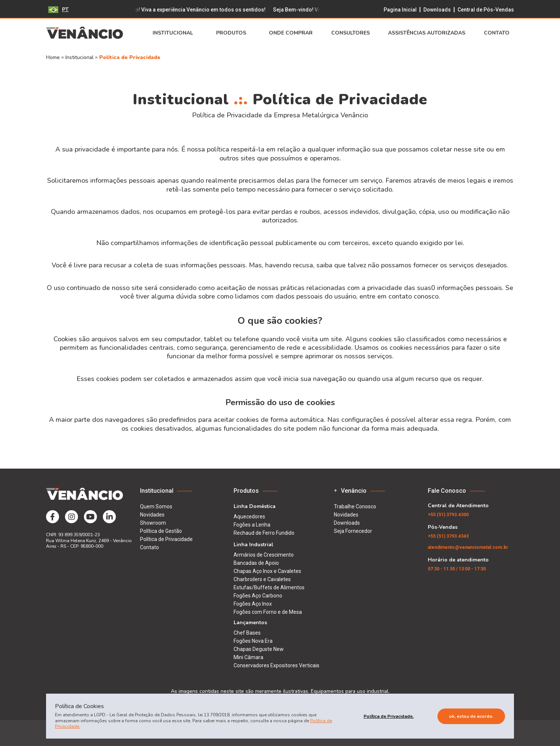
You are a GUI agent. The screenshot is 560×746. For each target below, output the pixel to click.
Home (53, 57)
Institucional (175, 33)
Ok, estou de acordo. (471, 716)
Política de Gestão (161, 531)
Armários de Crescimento (264, 555)
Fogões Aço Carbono (258, 596)
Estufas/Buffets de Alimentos (269, 587)
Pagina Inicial (400, 10)
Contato (499, 33)
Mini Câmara (248, 657)
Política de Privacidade (130, 57)
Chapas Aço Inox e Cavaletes (267, 571)
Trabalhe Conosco (355, 506)
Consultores (351, 33)
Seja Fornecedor (353, 531)
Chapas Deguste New (259, 649)
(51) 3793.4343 (448, 536)
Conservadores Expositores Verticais (276, 665)
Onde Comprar (291, 33)
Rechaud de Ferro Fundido (264, 533)
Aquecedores (249, 517)
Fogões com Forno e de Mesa (268, 612)
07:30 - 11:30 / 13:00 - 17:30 (457, 569)
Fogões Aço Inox (253, 604)
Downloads (437, 10)
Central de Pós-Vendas (486, 10)
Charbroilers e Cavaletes (262, 579)
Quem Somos (156, 506)
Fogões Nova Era (253, 641)
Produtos (233, 33)
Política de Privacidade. (389, 716)
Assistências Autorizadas (427, 33)
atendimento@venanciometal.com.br (468, 547)
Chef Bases (247, 633)
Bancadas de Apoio (256, 563)
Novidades (152, 515)
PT (58, 9)
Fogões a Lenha (252, 525)
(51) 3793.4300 (448, 515)
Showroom (153, 523)
